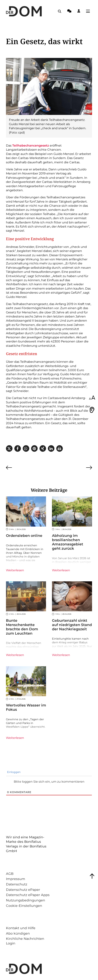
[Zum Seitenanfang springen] (92, 876)
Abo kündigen (18, 933)
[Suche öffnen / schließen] (60, 11)
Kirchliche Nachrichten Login (25, 941)
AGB (10, 874)
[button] (9, 448)
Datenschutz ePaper (23, 890)
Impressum (16, 879)
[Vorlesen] (92, 410)
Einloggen (13, 772)
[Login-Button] (79, 12)
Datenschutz (17, 884)
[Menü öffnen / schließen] (89, 11)
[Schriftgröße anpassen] (92, 398)
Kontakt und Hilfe (21, 928)
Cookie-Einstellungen (24, 906)
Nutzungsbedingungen (26, 900)
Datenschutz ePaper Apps (28, 895)
